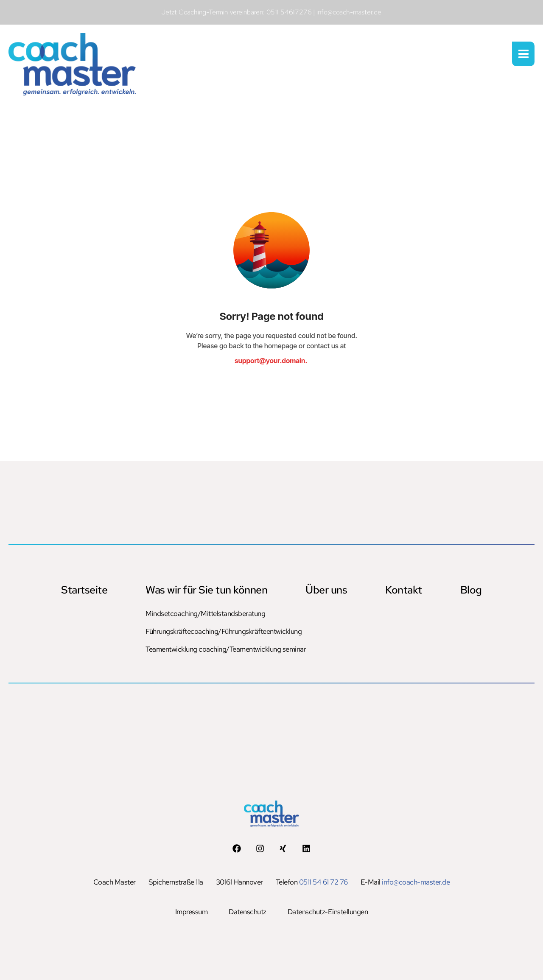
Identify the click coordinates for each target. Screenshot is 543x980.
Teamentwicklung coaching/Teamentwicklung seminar (205, 649)
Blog (471, 590)
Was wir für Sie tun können (206, 590)
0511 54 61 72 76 (323, 882)
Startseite (84, 590)
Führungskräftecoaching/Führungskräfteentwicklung (205, 631)
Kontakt (404, 590)
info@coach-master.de (416, 882)
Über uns (326, 590)
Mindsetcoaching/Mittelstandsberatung (205, 613)
